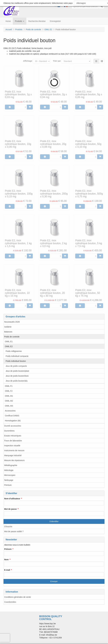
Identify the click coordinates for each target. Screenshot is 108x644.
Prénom (8, 549)
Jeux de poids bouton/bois (17, 376)
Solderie (8, 327)
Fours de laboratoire (13, 441)
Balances (8, 332)
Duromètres (9, 431)
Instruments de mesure (14, 450)
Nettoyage (9, 480)
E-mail (7, 570)
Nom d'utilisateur (12, 499)
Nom (6, 560)
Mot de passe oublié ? (14, 531)
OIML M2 (9, 401)
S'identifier (54, 521)
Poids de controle (12, 337)
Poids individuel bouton (16, 361)
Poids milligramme (14, 351)
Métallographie (11, 465)
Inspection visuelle (12, 446)
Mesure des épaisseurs (14, 460)
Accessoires (10, 411)
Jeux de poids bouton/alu (17, 381)
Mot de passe (10, 509)
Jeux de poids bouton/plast (17, 371)
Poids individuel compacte (17, 356)
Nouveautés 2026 (12, 322)
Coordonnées (10, 602)
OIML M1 (9, 396)
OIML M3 (9, 406)
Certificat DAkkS (12, 416)
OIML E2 (9, 346)
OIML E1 (9, 341)
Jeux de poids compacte (16, 366)
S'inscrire (8, 527)
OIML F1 (9, 386)
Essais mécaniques (13, 436)
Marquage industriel (13, 455)
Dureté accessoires (13, 426)
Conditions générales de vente (18, 597)
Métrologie (9, 470)
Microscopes (10, 475)
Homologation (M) (13, 421)
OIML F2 (9, 391)
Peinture (8, 485)
